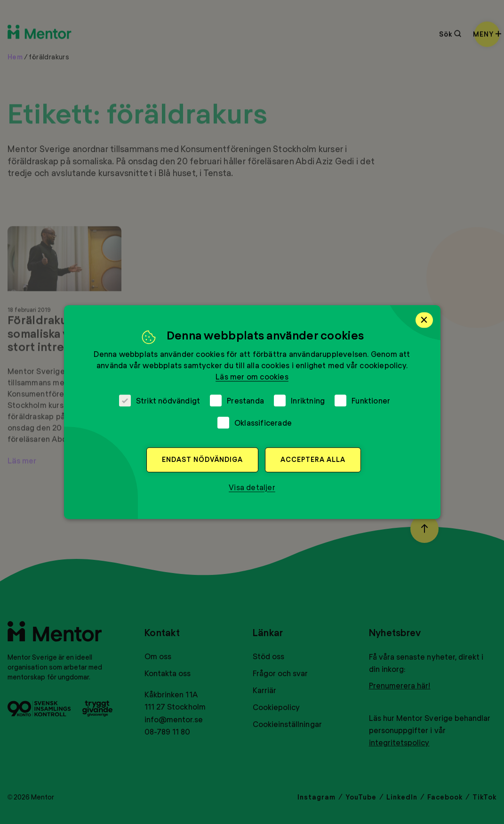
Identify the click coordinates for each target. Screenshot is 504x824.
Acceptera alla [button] (313, 459)
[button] (252, 487)
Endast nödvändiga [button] (202, 459)
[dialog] (252, 412)
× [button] (424, 320)
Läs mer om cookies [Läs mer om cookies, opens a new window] (252, 376)
